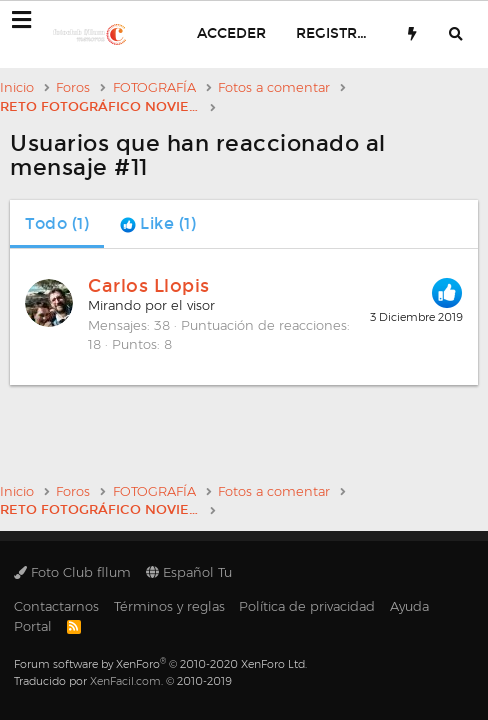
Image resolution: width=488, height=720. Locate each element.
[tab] (158, 224)
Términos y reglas (169, 606)
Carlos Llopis (149, 286)
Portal (33, 626)
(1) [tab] (57, 223)
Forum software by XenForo (160, 664)
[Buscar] (456, 34)
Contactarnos (56, 606)
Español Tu (189, 572)
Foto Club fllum (72, 572)
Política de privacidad (307, 606)
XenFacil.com (125, 681)
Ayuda (409, 606)
